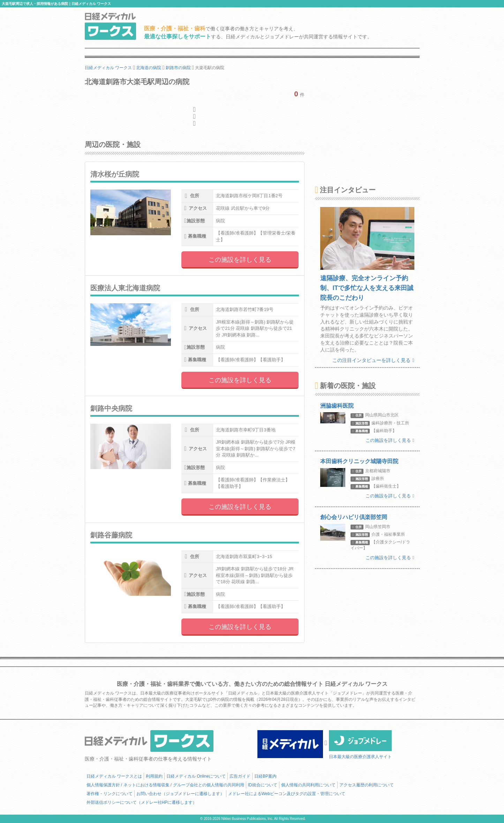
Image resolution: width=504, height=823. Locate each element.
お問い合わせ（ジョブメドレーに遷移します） (180, 794)
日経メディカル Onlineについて (196, 776)
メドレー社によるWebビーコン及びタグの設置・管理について (287, 794)
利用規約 (154, 776)
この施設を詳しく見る (240, 260)
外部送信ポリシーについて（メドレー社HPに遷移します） (142, 802)
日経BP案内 (265, 776)
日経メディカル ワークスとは (114, 776)
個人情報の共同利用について (308, 785)
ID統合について (263, 785)
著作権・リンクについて (110, 794)
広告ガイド (240, 776)
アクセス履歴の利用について (367, 785)
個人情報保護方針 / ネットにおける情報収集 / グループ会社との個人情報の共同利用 (165, 785)
